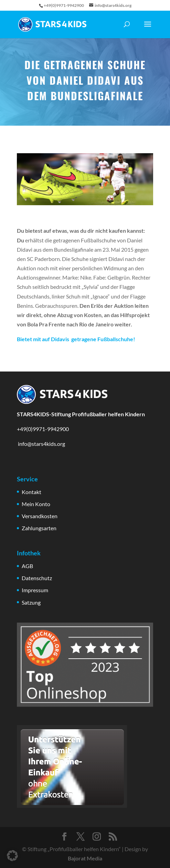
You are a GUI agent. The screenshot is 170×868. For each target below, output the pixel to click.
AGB (27, 566)
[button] (12, 856)
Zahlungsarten (39, 528)
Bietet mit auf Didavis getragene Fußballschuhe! (76, 339)
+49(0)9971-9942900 (43, 429)
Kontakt (31, 492)
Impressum (35, 590)
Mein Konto (36, 504)
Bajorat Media (85, 858)
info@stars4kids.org (41, 444)
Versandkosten (40, 516)
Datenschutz (37, 578)
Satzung (31, 602)
